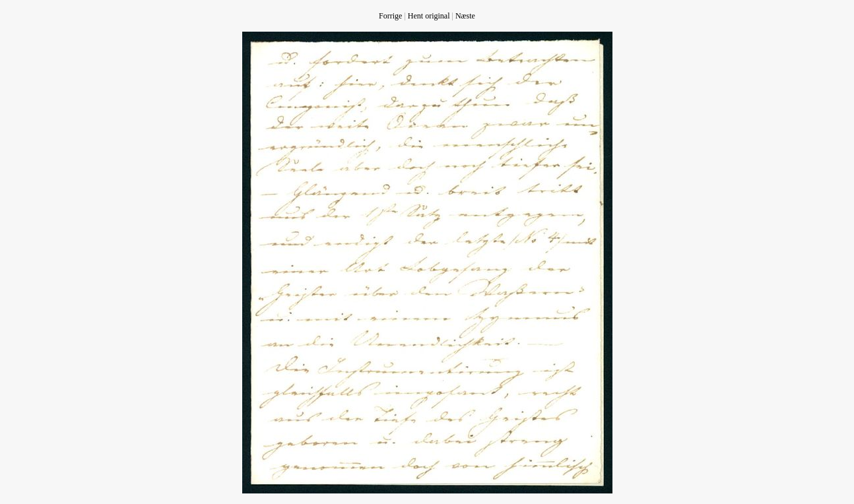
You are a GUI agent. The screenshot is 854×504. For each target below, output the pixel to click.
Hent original (429, 16)
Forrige (390, 16)
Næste (465, 16)
